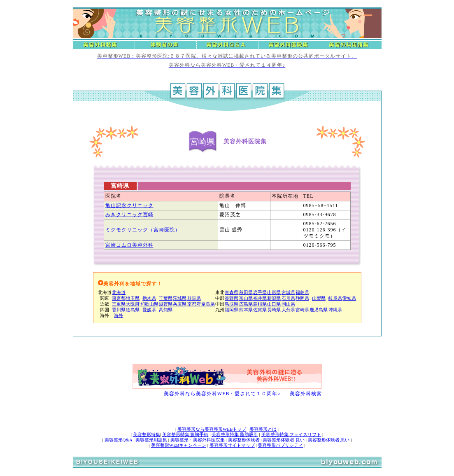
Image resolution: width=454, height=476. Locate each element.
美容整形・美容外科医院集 (198, 440)
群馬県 (194, 298)
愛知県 (349, 298)
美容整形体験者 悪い (329, 440)
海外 (119, 315)
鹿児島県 (319, 310)
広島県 (246, 304)
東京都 (119, 298)
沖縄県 (335, 310)
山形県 (274, 292)
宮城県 (288, 292)
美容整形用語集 (151, 440)
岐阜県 (335, 298)
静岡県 (302, 298)
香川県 (119, 310)
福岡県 (232, 310)
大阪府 (133, 304)
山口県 (274, 304)
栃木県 (149, 298)
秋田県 (246, 292)
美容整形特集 (147, 434)
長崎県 (274, 310)
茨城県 (180, 298)
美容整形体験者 (244, 440)
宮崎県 (302, 310)
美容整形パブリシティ (280, 445)
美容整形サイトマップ (232, 445)
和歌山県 (149, 304)
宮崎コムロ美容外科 (129, 245)
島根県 (260, 304)
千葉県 (166, 298)
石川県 (288, 298)
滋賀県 (166, 304)
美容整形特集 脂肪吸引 (235, 434)
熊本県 (246, 310)
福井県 (260, 298)
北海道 (119, 292)
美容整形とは (263, 429)
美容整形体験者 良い (284, 440)
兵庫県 (180, 304)
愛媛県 (149, 310)
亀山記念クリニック (129, 205)
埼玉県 (133, 298)
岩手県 (260, 292)
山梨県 (319, 298)
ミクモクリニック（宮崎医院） (143, 230)
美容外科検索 (306, 394)
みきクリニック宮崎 (129, 215)
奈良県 (208, 304)
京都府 (194, 304)
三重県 (119, 304)
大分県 (288, 310)
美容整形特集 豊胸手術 (185, 434)
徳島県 (133, 310)
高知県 (166, 310)
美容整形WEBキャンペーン (179, 445)
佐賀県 (260, 310)
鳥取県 (232, 304)
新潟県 (274, 298)
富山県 (246, 298)
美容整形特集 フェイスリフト (291, 434)
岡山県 (288, 304)
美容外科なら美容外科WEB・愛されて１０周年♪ (222, 394)
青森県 (232, 292)
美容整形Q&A (119, 440)
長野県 (232, 298)
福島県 (302, 292)
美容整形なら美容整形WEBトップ (212, 429)
